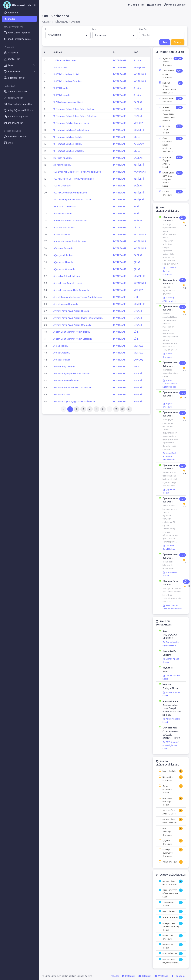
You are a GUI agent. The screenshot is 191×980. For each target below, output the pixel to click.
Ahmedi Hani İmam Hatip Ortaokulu (71, 290)
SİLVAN (137, 60)
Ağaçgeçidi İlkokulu (63, 255)
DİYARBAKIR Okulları (68, 22)
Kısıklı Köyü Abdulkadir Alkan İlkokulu (169, 456)
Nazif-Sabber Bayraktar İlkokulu (171, 961)
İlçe (94, 29)
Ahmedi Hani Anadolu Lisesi (68, 283)
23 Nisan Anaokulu (63, 158)
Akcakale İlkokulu (62, 394)
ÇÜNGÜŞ (138, 360)
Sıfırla (178, 42)
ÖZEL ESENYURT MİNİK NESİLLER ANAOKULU (168, 145)
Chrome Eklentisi (175, 5)
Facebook (178, 976)
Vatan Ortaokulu (170, 862)
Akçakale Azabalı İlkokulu (66, 381)
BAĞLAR (138, 102)
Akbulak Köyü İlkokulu (64, 367)
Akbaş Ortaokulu (62, 353)
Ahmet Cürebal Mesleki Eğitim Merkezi (170, 383)
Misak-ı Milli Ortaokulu (168, 937)
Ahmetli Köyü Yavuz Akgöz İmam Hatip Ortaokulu (78, 318)
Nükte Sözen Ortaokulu (168, 779)
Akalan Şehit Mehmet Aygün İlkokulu (72, 332)
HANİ (136, 207)
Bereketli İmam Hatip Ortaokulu (170, 821)
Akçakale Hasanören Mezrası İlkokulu (72, 387)
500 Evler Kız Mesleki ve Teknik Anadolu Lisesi (77, 172)
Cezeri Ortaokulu (167, 193)
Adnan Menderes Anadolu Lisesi (70, 241)
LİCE (136, 297)
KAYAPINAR (140, 74)
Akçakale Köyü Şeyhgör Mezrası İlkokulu (74, 401)
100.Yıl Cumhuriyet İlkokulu (67, 74)
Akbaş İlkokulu (61, 346)
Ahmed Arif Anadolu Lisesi (67, 276)
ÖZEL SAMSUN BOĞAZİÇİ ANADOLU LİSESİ (172, 745)
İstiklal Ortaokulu (170, 917)
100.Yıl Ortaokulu (62, 95)
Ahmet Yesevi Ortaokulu (66, 304)
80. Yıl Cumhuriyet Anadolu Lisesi (70, 193)
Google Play (136, 5)
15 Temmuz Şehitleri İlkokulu (68, 137)
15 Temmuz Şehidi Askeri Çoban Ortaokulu (75, 116)
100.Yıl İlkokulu (61, 88)
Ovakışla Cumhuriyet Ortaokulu (168, 853)
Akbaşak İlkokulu (62, 360)
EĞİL (136, 332)
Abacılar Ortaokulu (63, 214)
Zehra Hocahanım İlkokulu (168, 789)
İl (46, 29)
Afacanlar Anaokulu (63, 248)
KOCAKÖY (139, 144)
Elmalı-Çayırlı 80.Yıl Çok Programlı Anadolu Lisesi (168, 179)
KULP (137, 367)
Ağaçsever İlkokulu (63, 262)
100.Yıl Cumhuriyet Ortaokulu (68, 81)
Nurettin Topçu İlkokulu (166, 129)
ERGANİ (138, 109)
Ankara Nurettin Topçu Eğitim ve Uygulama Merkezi (169, 114)
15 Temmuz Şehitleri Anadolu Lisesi (71, 130)
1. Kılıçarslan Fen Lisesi (65, 60)
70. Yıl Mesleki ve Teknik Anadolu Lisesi (74, 179)
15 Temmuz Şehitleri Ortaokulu (69, 151)
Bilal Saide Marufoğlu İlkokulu (167, 801)
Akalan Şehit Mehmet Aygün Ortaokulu (73, 339)
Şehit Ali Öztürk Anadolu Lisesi (170, 812)
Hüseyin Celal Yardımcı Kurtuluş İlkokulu (171, 927)
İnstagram (129, 976)
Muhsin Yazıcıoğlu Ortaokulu (167, 832)
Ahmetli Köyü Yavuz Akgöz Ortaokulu (72, 325)
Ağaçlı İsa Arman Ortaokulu (167, 62)
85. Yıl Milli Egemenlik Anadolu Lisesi (72, 200)
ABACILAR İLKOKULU (65, 207)
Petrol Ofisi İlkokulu (168, 946)
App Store (154, 5)
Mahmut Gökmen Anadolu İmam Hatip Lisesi (169, 88)
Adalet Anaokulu (62, 234)
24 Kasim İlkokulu (62, 165)
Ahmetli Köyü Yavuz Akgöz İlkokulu (71, 311)
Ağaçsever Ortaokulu (64, 269)
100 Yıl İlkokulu (61, 67)
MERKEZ (138, 123)
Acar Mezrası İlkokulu (64, 227)
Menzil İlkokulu (169, 771)
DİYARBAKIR (120, 60)
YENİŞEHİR (139, 67)
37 (123, 409)
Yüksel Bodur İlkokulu (169, 904)
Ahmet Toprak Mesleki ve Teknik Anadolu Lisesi (78, 297)
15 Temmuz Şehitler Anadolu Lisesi (71, 123)
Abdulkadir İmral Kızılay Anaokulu (70, 220)
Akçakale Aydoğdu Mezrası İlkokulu (71, 374)
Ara (165, 42)
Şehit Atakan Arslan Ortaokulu (168, 74)
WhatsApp (161, 976)
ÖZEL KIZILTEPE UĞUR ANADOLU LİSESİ (170, 893)
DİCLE (137, 137)
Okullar (46, 22)
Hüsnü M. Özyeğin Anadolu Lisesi (167, 162)
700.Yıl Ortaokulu (62, 186)
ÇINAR (137, 262)
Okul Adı (143, 29)
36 (116, 409)
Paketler (115, 976)
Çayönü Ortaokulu (167, 842)
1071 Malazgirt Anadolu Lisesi (68, 102)
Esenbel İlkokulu (170, 953)
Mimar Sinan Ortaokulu (168, 100)
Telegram (145, 976)
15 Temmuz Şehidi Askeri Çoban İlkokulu (74, 109)
